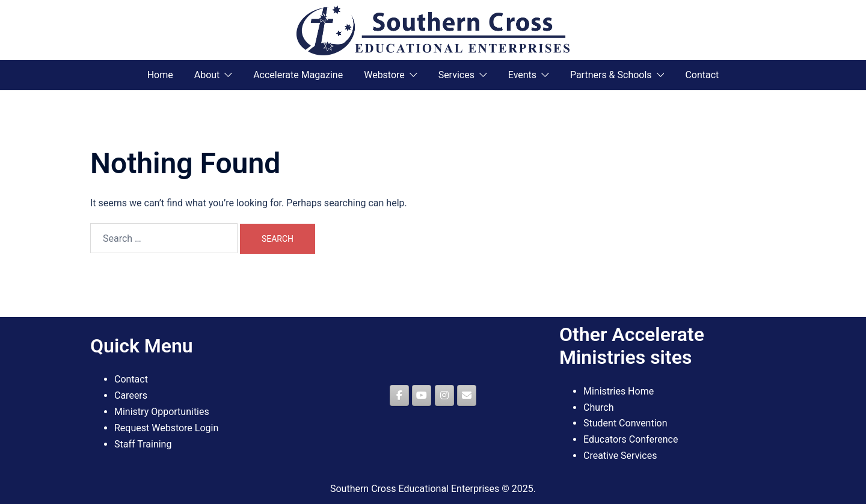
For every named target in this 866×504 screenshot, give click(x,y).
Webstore (384, 75)
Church (599, 407)
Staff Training (143, 444)
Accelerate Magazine (298, 75)
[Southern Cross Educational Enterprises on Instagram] (444, 395)
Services (456, 75)
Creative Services (620, 456)
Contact (702, 75)
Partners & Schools (611, 75)
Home (160, 75)
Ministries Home (619, 391)
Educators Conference (631, 439)
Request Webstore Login (166, 428)
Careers (131, 395)
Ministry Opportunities (162, 412)
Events (522, 75)
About (207, 75)
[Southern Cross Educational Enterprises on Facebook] (399, 395)
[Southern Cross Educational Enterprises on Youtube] (422, 395)
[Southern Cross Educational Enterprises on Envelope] (467, 395)
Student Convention (625, 423)
